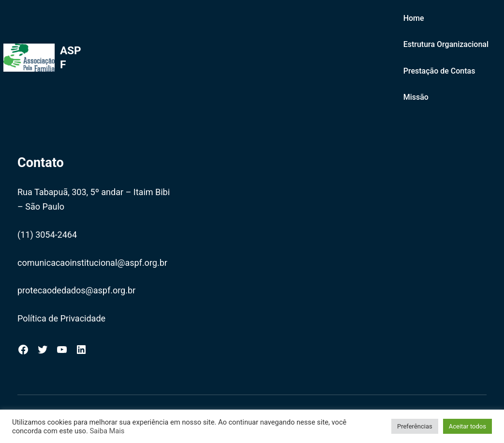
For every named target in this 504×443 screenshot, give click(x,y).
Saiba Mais (107, 431)
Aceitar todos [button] (467, 426)
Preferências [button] (415, 426)
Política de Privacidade (61, 318)
